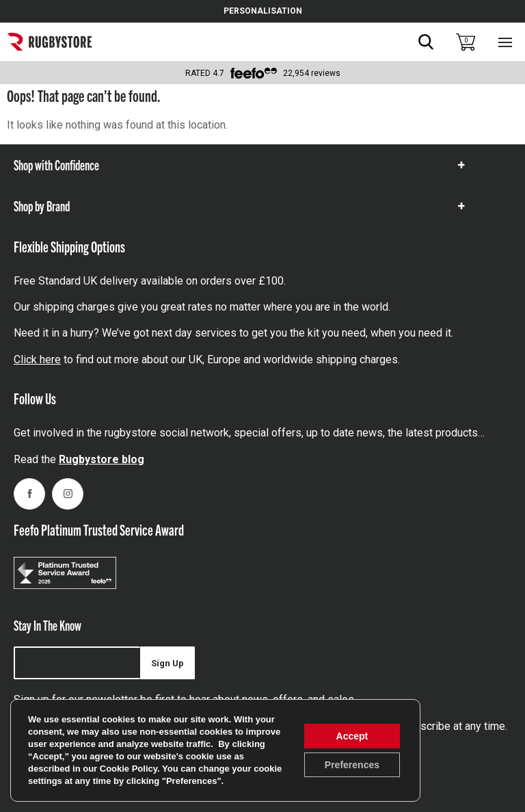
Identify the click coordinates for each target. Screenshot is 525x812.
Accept (352, 736)
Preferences (352, 765)
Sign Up (167, 663)
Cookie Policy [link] (129, 769)
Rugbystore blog (102, 459)
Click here (37, 359)
